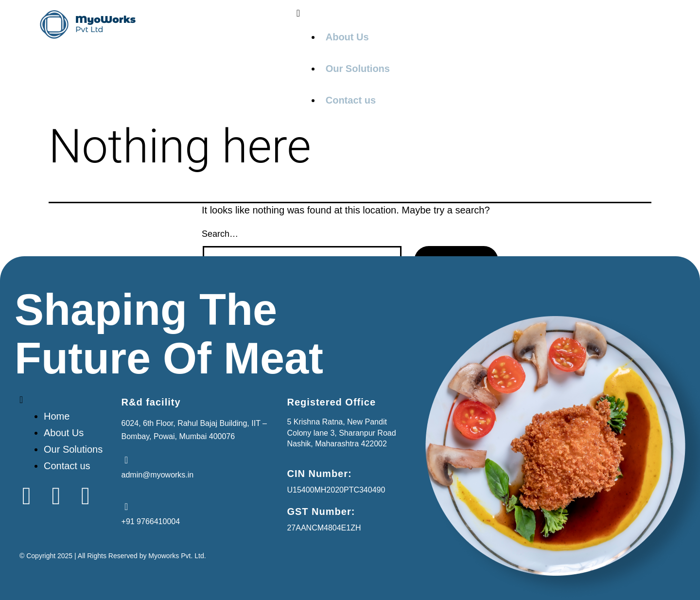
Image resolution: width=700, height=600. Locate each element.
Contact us (351, 100)
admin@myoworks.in (158, 475)
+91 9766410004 (151, 521)
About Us (347, 37)
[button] (479, 13)
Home (57, 416)
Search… (220, 234)
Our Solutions (358, 69)
